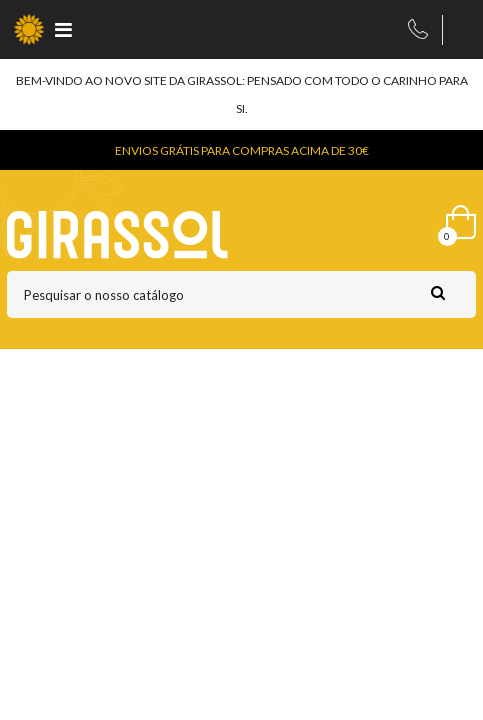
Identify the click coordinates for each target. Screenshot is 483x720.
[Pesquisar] (241, 294)
